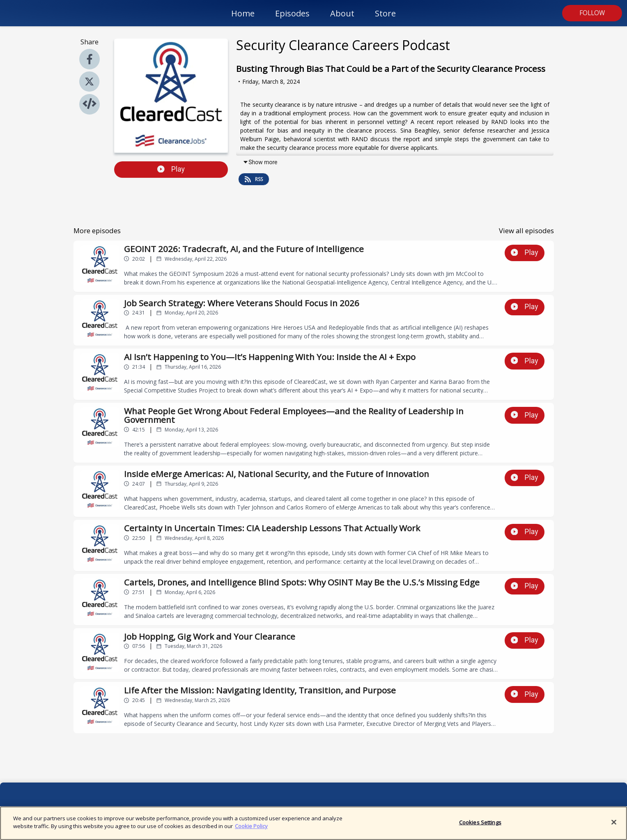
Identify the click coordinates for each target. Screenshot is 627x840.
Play (171, 169)
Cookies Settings (480, 826)
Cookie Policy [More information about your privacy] (251, 831)
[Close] (614, 826)
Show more (260, 162)
